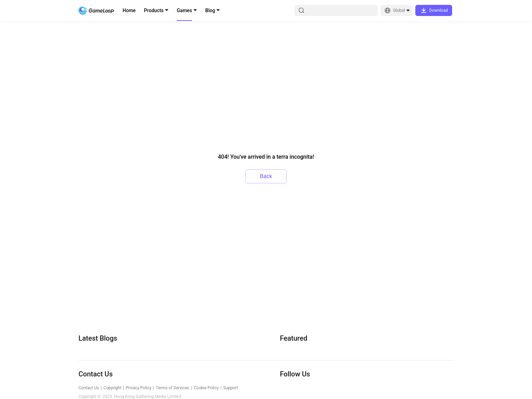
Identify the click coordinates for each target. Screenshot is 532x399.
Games (184, 10)
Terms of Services (173, 388)
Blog (210, 10)
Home (129, 10)
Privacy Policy (139, 388)
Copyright (112, 388)
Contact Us (89, 388)
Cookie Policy (206, 388)
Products (154, 10)
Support (231, 388)
